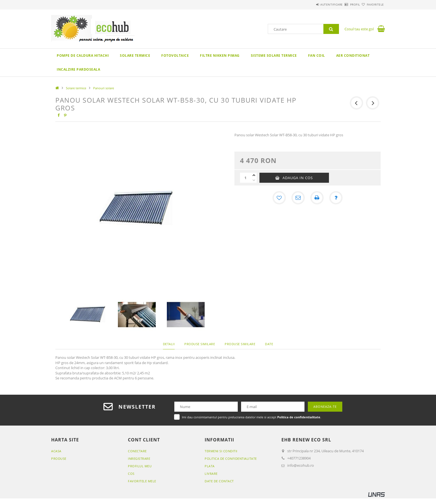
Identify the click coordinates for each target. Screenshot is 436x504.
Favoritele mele (142, 481)
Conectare (137, 451)
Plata (210, 466)
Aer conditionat (353, 55)
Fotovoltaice (175, 55)
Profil (345, 4)
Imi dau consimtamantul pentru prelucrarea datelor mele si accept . (252, 417)
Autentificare (315, 4)
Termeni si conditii (221, 451)
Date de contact (219, 481)
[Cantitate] (246, 178)
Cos (131, 474)
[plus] (254, 175)
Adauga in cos (298, 178)
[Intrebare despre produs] (336, 198)
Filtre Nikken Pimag (220, 55)
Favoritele (372, 4)
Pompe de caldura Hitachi (83, 55)
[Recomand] (298, 198)
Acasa (56, 451)
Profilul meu (140, 466)
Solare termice (135, 55)
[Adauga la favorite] (279, 198)
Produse (59, 459)
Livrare (211, 474)
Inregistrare (139, 459)
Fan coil (317, 55)
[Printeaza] (317, 198)
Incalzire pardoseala (78, 69)
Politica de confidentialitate (231, 459)
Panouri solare (104, 88)
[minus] (254, 180)
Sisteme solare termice (274, 55)
